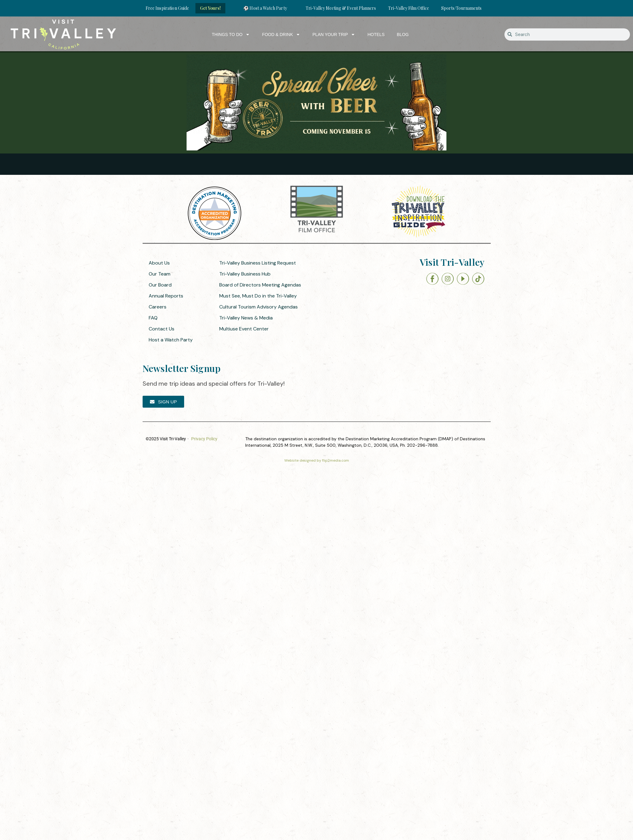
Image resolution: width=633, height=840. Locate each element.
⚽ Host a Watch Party (265, 8)
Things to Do (231, 34)
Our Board (160, 285)
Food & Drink (281, 34)
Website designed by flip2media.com (317, 460)
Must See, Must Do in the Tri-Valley (258, 296)
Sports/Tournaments (461, 8)
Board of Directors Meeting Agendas (260, 285)
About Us (159, 263)
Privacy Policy (204, 439)
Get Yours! (210, 8)
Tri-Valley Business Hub (245, 274)
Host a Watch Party (171, 340)
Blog (403, 34)
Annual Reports (166, 296)
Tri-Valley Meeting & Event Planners (341, 8)
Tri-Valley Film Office (409, 8)
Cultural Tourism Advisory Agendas (258, 307)
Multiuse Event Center (244, 329)
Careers (158, 307)
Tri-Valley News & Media (246, 318)
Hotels (376, 34)
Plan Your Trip (334, 34)
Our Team (160, 274)
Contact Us (162, 329)
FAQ (153, 318)
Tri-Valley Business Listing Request (258, 263)
